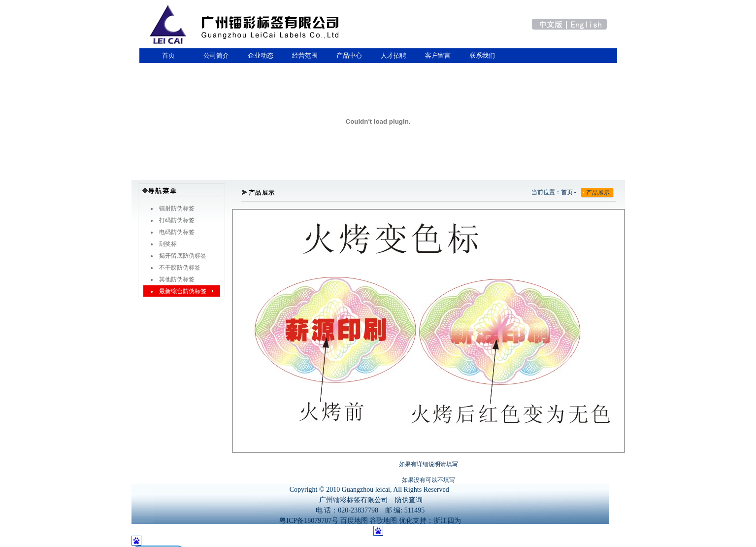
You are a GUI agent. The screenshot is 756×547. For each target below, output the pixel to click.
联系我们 (482, 55)
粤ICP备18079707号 (309, 521)
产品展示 (598, 193)
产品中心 (349, 55)
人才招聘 (394, 55)
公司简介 (216, 55)
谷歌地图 (383, 521)
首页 (167, 55)
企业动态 (261, 55)
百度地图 (354, 521)
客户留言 (438, 55)
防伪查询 (409, 500)
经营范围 (305, 55)
